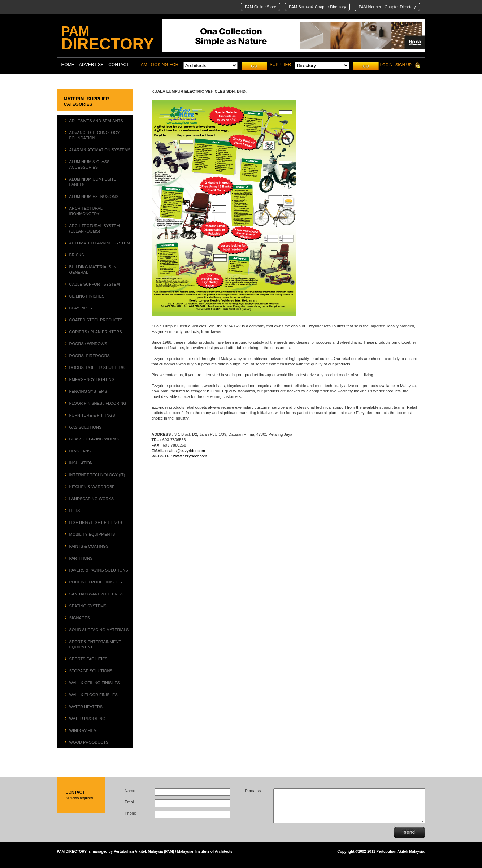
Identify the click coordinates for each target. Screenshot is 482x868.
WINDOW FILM (83, 730)
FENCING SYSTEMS (88, 391)
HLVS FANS (80, 451)
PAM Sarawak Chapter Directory (317, 7)
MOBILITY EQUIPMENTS (92, 534)
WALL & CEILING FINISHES (95, 683)
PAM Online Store (260, 7)
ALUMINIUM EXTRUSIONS (94, 196)
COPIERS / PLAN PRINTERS (96, 332)
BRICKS (77, 255)
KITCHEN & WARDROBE (92, 487)
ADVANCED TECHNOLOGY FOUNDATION (95, 135)
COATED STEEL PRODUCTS (96, 320)
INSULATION (81, 463)
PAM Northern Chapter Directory (387, 7)
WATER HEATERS (86, 707)
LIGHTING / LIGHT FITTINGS (96, 522)
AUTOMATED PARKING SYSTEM (100, 243)
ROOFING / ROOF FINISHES (96, 582)
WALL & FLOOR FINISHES (94, 695)
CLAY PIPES (81, 308)
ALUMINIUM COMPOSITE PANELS (93, 182)
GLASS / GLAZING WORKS (94, 439)
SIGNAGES (80, 618)
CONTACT (119, 65)
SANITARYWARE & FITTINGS (96, 594)
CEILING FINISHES (87, 296)
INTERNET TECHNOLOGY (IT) (97, 475)
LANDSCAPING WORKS (92, 499)
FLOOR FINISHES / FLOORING (98, 403)
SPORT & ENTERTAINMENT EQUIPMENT (95, 644)
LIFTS (75, 511)
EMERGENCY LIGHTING (92, 379)
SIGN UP (403, 65)
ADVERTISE (91, 65)
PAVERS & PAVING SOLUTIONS (99, 570)
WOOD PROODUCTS (89, 742)
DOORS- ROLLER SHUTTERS (97, 368)
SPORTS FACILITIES (88, 659)
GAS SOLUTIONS (86, 427)
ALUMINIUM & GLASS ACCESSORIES (90, 164)
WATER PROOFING (87, 719)
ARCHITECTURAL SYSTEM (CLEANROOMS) (95, 228)
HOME (68, 65)
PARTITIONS (81, 558)
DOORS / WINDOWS (88, 344)
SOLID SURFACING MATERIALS (99, 630)
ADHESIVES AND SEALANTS (96, 121)
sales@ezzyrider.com (186, 451)
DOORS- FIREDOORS (90, 356)
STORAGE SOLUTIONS (91, 671)
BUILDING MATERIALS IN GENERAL (93, 270)
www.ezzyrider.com (190, 456)
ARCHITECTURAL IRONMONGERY (86, 211)
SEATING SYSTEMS (88, 606)
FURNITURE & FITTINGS (92, 415)
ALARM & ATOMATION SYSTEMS (100, 150)
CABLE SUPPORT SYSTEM (95, 284)
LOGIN (386, 65)
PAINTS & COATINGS (89, 546)
